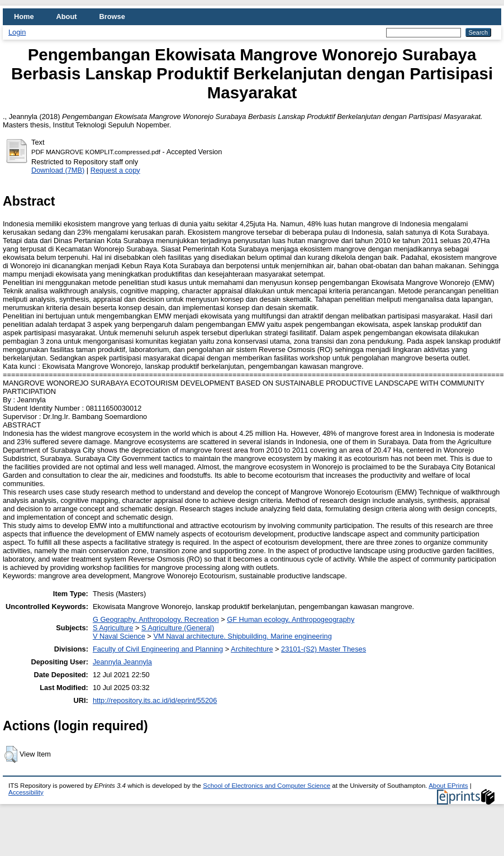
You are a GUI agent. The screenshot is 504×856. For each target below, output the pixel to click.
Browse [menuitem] (112, 16)
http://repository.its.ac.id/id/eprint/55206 (155, 700)
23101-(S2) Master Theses (324, 649)
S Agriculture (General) (178, 628)
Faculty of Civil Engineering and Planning (158, 649)
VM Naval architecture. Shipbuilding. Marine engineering (242, 636)
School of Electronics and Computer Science (267, 786)
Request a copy (115, 170)
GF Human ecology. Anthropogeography (291, 619)
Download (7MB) (58, 170)
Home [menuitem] (24, 16)
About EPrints (448, 786)
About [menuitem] (67, 16)
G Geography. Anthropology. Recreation (156, 619)
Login (17, 32)
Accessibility (26, 792)
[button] (11, 754)
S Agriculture (113, 628)
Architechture (252, 649)
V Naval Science (119, 636)
